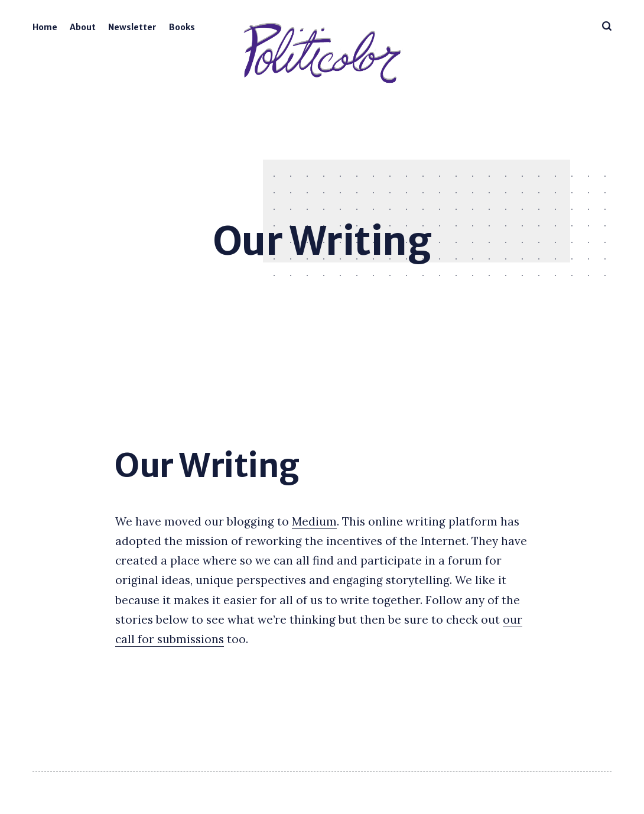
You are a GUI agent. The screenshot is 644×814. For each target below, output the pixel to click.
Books (182, 27)
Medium (314, 521)
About (83, 27)
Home (45, 27)
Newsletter (132, 27)
